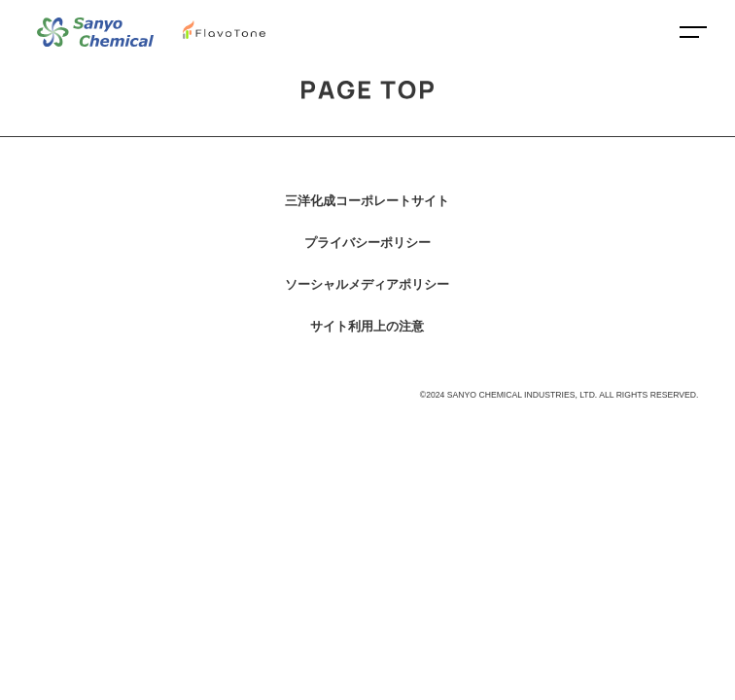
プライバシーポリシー (367, 243)
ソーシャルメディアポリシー (367, 284)
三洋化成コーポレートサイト (367, 201)
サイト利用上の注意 (367, 326)
